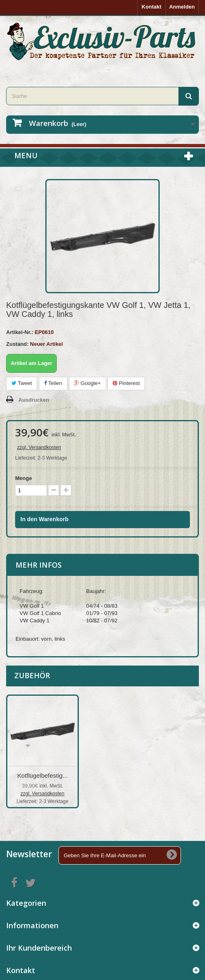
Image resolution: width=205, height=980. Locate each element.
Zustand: (17, 344)
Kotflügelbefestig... (42, 775)
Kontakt (152, 7)
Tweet (22, 383)
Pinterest (126, 383)
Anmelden (182, 7)
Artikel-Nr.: (20, 332)
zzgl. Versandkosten (39, 447)
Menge (23, 478)
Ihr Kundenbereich (39, 948)
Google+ (88, 383)
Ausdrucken (34, 400)
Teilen (53, 383)
